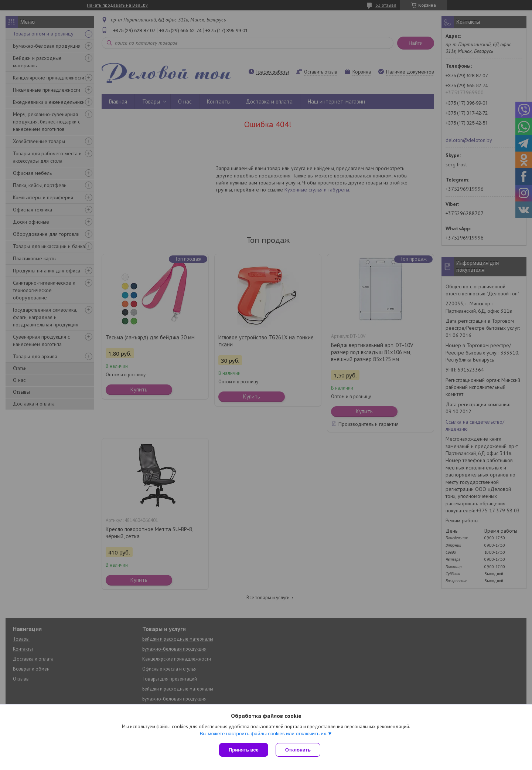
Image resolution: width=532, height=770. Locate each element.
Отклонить (298, 750)
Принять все (244, 750)
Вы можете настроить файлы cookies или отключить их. (263, 734)
